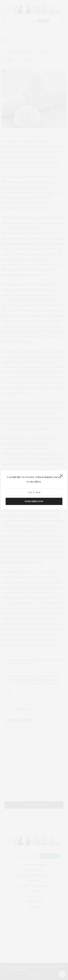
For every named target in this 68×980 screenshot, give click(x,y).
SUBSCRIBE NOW (34, 501)
